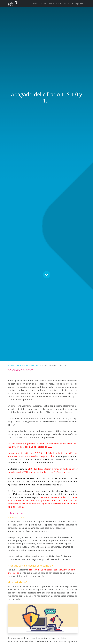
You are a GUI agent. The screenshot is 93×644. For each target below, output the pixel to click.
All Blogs (11, 365)
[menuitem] (34, 4)
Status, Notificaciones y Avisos (28, 365)
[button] (72, 4)
